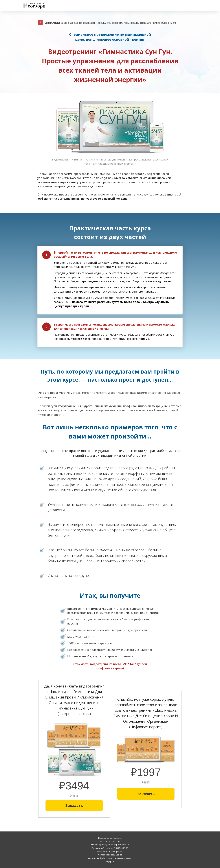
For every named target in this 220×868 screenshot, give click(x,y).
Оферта (110, 862)
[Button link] (74, 805)
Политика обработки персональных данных (110, 858)
